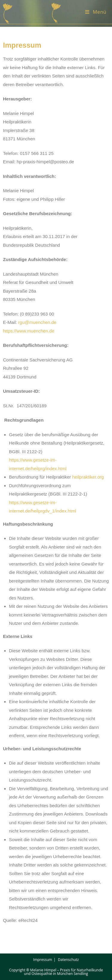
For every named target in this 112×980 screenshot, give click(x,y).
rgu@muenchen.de (37, 322)
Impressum (43, 960)
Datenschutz (68, 960)
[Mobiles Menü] (96, 12)
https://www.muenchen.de (29, 331)
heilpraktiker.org (88, 477)
